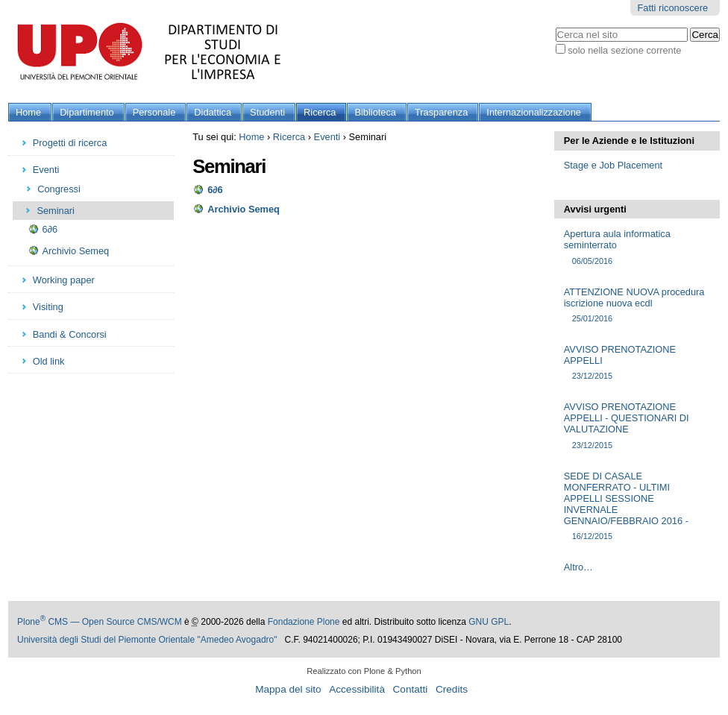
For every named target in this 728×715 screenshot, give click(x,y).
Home (28, 112)
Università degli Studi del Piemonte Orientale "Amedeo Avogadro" (147, 640)
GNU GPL (489, 622)
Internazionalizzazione (534, 112)
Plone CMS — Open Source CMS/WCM (100, 622)
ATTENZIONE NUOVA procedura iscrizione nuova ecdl (637, 306)
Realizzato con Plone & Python (364, 671)
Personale (154, 112)
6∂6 (215, 190)
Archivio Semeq (244, 209)
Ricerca (320, 112)
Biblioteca (375, 112)
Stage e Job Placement (613, 165)
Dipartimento (87, 112)
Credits (452, 689)
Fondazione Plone (304, 622)
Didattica (213, 112)
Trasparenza (441, 112)
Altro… (578, 567)
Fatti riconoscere (672, 8)
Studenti (267, 112)
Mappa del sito (288, 689)
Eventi (327, 137)
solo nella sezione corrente (624, 50)
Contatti (411, 689)
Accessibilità (357, 689)
